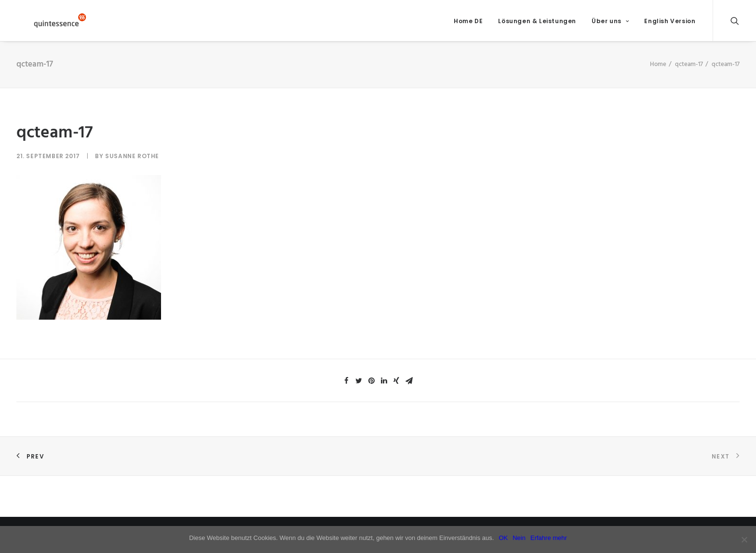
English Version (670, 24)
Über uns (610, 24)
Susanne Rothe (132, 163)
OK (503, 538)
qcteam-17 (689, 71)
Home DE (468, 24)
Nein (519, 538)
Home (658, 71)
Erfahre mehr (549, 538)
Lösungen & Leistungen (537, 24)
